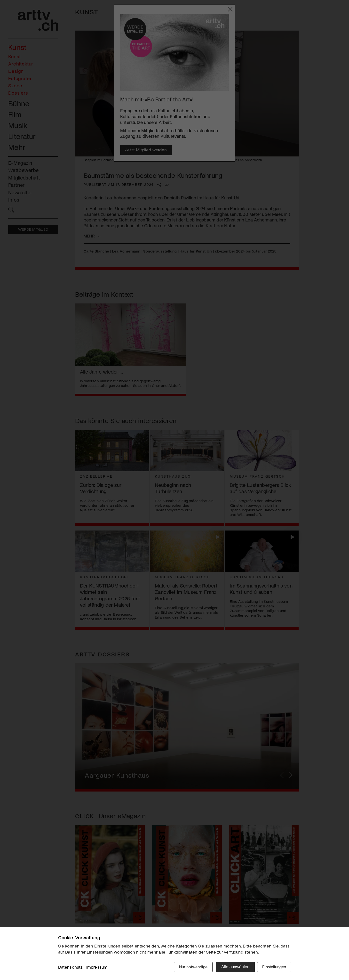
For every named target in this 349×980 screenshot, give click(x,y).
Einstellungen (273, 967)
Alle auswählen (233, 967)
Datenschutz (70, 968)
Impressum (97, 968)
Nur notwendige (190, 967)
